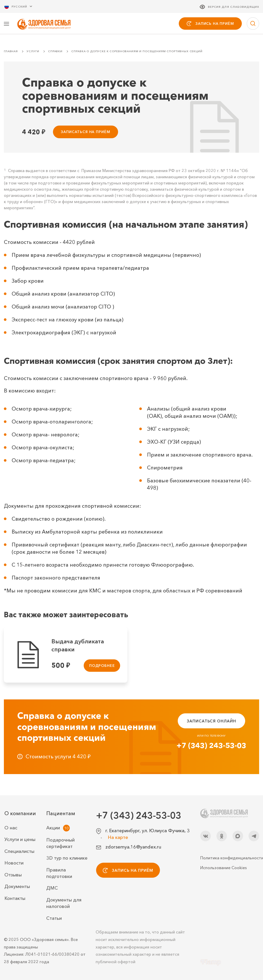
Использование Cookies (223, 868)
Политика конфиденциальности (230, 858)
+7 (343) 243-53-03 (211, 746)
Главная (11, 52)
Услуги (33, 52)
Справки (55, 52)
